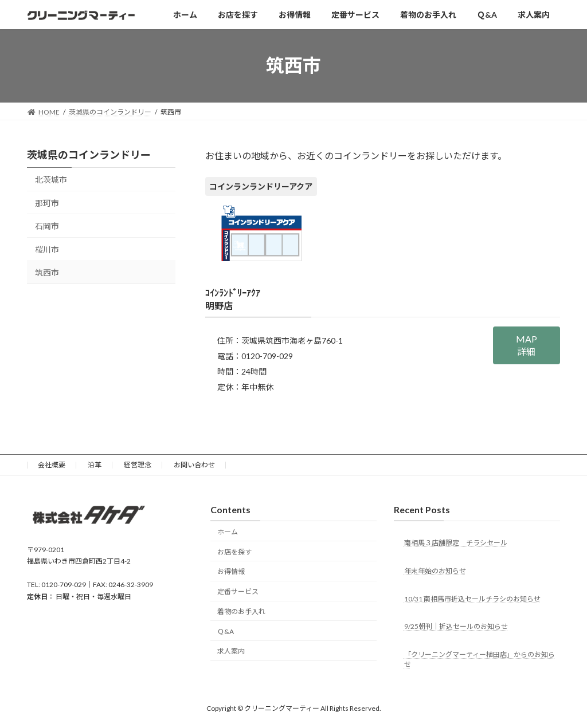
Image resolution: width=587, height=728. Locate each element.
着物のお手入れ (241, 611)
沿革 (95, 465)
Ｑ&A (226, 631)
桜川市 (47, 249)
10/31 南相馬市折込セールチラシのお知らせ (472, 599)
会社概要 (52, 465)
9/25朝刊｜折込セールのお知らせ (456, 627)
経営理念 (138, 465)
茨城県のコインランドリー (89, 155)
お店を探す (234, 552)
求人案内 (231, 652)
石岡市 (47, 226)
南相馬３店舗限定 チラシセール (456, 543)
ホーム (228, 532)
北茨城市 (51, 180)
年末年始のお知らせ (435, 571)
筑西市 (47, 272)
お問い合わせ (194, 465)
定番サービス (238, 591)
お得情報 (231, 572)
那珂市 (47, 202)
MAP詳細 (527, 345)
